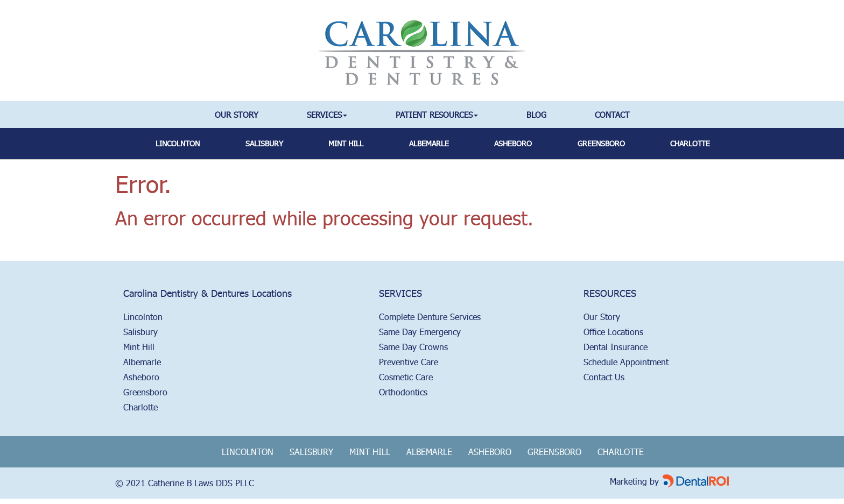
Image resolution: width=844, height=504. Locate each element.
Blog (536, 114)
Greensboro (145, 392)
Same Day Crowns (413, 347)
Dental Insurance (616, 347)
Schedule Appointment (626, 362)
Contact (612, 114)
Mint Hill (139, 347)
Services (327, 114)
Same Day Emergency (420, 332)
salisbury (264, 143)
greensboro (601, 143)
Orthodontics (403, 392)
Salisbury (140, 332)
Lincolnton (178, 143)
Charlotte (690, 143)
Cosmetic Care (406, 377)
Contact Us (604, 377)
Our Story (237, 114)
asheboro (513, 143)
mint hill (346, 143)
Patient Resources (437, 114)
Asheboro (141, 377)
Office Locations (613, 332)
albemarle (429, 143)
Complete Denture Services (430, 317)
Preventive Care (409, 362)
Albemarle (142, 362)
